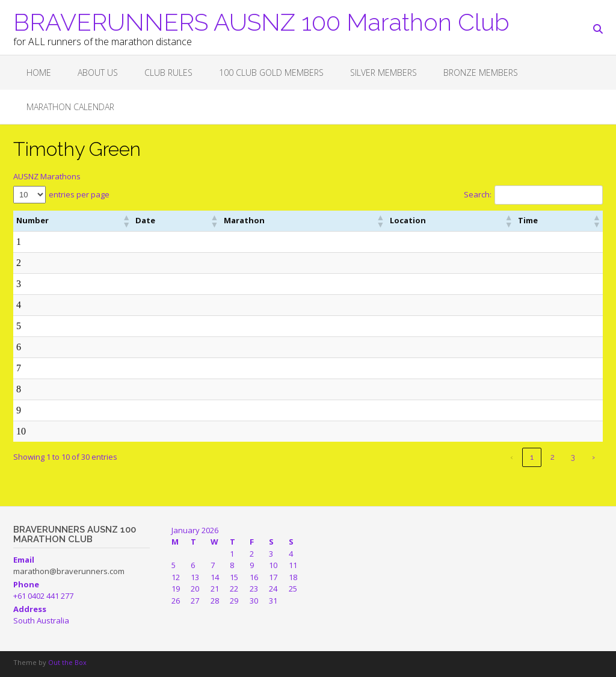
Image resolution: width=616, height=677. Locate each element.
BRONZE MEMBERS (481, 73)
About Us (98, 73)
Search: (478, 194)
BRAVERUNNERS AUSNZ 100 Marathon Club (261, 21)
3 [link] (573, 457)
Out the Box (67, 662)
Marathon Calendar (70, 107)
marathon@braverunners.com (69, 571)
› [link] (593, 457)
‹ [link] (512, 457)
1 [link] (532, 457)
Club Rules (168, 73)
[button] (83, 221)
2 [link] (553, 457)
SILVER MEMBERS (383, 73)
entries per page (79, 194)
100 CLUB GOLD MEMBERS (271, 73)
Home (39, 73)
